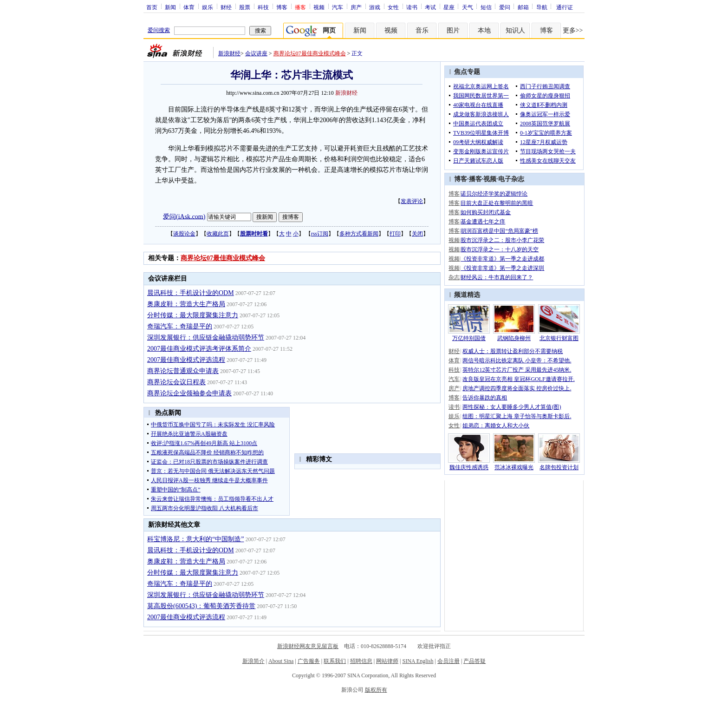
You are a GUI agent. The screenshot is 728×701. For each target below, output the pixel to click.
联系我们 (335, 661)
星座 (449, 7)
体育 (189, 7)
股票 (245, 7)
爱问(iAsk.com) (184, 216)
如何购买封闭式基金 (486, 212)
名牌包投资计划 (559, 467)
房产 (356, 7)
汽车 (338, 7)
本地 (484, 30)
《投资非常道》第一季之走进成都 (502, 259)
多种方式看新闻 (359, 234)
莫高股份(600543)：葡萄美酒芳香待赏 (201, 606)
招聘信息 (361, 661)
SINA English (418, 661)
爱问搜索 (159, 30)
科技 (263, 7)
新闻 (170, 7)
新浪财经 (229, 53)
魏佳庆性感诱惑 (469, 467)
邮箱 (523, 7)
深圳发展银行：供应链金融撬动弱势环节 (206, 337)
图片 (453, 30)
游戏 (375, 7)
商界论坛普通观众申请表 (183, 371)
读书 (412, 7)
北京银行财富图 (559, 338)
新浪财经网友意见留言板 (308, 646)
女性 (393, 7)
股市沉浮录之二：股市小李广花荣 (502, 240)
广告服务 (309, 661)
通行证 (565, 7)
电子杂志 (511, 179)
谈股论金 (184, 234)
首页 (152, 7)
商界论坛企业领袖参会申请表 (189, 393)
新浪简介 (253, 661)
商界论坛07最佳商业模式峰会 (310, 53)
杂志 (454, 277)
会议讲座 (256, 53)
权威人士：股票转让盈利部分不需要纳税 (513, 351)
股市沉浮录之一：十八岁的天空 (500, 249)
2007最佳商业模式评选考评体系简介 (199, 349)
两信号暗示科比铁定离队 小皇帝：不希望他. (517, 360)
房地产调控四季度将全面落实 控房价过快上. (517, 388)
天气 (468, 7)
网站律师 (387, 661)
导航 (542, 7)
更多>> (573, 30)
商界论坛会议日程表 (176, 382)
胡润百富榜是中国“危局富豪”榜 (499, 231)
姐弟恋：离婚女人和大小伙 (496, 426)
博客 (282, 7)
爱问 (505, 7)
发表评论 (412, 201)
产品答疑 (474, 661)
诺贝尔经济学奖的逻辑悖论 (494, 194)
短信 (486, 7)
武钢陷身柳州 (514, 338)
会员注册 (448, 661)
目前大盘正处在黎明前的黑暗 (497, 203)
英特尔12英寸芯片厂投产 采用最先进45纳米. (517, 370)
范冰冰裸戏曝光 (514, 467)
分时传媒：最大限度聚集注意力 (193, 315)
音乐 (422, 30)
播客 (475, 179)
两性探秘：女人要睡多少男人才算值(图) (512, 407)
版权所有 (376, 690)
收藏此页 (218, 234)
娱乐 (208, 7)
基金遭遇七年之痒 (483, 222)
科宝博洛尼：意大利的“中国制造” (195, 539)
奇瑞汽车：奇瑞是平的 (180, 326)
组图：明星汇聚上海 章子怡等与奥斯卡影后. (517, 416)
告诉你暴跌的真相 (485, 398)
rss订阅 (320, 234)
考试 (430, 7)
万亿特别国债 (469, 338)
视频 (319, 7)
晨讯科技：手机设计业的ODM (191, 293)
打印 (395, 234)
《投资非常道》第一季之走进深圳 (502, 268)
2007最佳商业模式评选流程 (186, 360)
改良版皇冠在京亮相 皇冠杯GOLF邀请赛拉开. (518, 379)
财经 (226, 7)
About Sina (281, 661)
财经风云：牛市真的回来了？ (497, 277)
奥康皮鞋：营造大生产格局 (186, 304)
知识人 (515, 30)
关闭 (417, 234)
